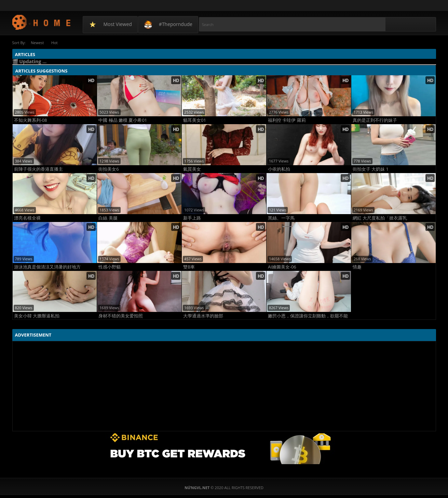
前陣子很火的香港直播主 (38, 169)
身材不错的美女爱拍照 (121, 316)
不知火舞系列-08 (31, 120)
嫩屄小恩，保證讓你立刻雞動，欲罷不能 (308, 316)
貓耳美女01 (195, 120)
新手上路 (192, 218)
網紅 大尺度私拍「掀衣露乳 (380, 218)
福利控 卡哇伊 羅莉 (287, 120)
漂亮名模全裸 (27, 218)
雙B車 (189, 267)
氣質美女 (192, 169)
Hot (56, 43)
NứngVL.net (42, 22)
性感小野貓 (110, 267)
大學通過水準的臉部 (203, 316)
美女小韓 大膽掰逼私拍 (37, 316)
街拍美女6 (108, 169)
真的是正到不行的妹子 (375, 120)
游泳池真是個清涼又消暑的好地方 (47, 267)
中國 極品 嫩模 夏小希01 (123, 120)
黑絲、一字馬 (281, 218)
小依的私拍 (279, 169)
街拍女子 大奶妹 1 (371, 169)
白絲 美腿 (108, 218)
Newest (38, 43)
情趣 (357, 267)
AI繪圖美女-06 (282, 267)
